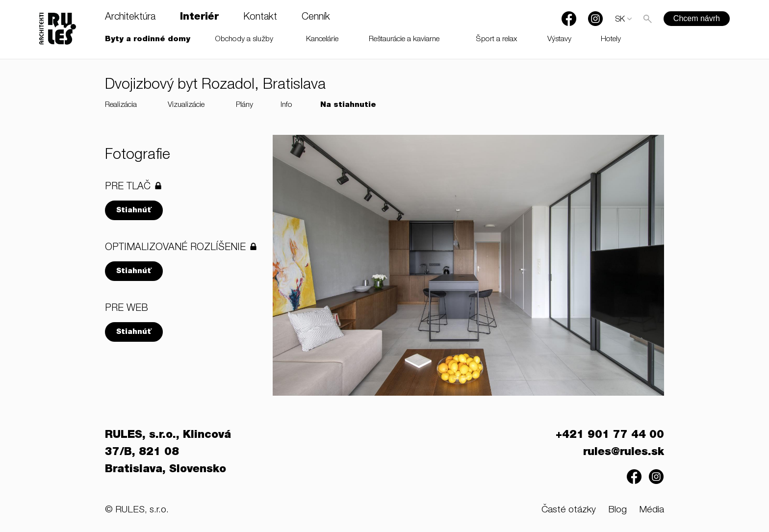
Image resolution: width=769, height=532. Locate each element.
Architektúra (130, 18)
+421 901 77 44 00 (610, 435)
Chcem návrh (697, 18)
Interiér (199, 18)
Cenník (316, 18)
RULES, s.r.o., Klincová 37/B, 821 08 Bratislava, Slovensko (168, 453)
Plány (244, 105)
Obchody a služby (244, 39)
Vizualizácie (186, 105)
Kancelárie (322, 39)
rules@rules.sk (624, 453)
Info (286, 105)
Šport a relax (497, 39)
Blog (617, 510)
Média (652, 510)
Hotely (611, 39)
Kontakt (260, 18)
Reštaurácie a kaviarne (404, 39)
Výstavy (559, 39)
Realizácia (121, 105)
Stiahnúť (134, 211)
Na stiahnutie (348, 105)
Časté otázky (569, 510)
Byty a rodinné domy (148, 39)
